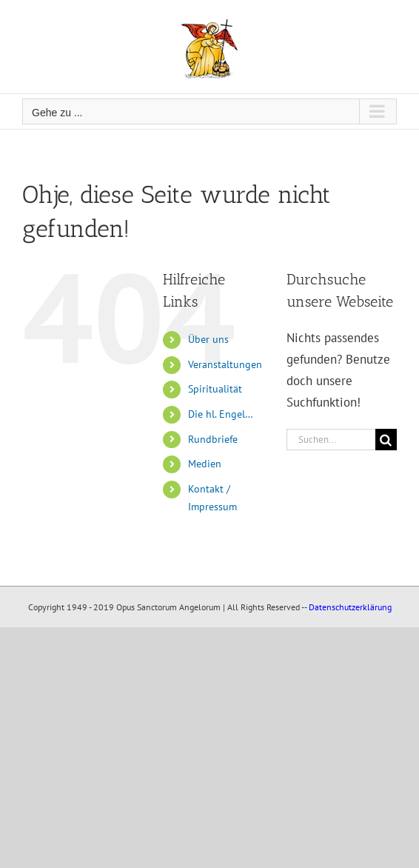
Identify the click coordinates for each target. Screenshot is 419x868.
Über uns (208, 339)
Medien (205, 464)
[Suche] (386, 440)
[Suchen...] (331, 440)
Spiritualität (215, 389)
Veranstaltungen (225, 364)
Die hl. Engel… (221, 414)
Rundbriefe (213, 439)
